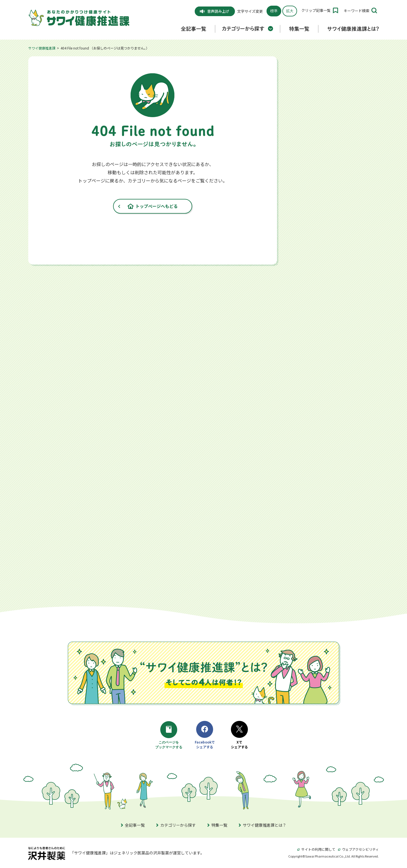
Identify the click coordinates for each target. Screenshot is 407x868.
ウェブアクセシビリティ (358, 849)
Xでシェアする (239, 735)
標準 (274, 11)
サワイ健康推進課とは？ (263, 825)
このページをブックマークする (170, 736)
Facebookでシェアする (205, 735)
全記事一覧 (133, 825)
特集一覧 (217, 825)
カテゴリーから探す (176, 825)
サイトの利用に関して (316, 849)
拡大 (290, 11)
